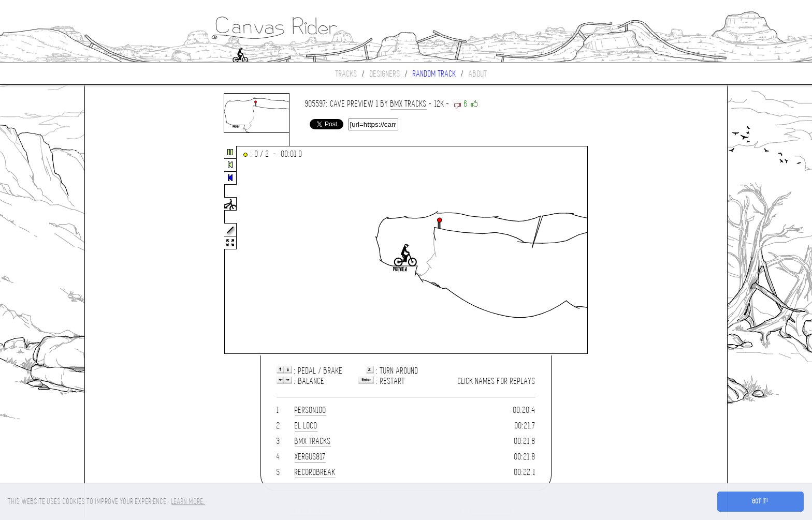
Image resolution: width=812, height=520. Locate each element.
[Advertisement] (128, 250)
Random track (434, 74)
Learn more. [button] (188, 501)
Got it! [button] (760, 501)
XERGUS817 (310, 457)
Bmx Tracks (409, 104)
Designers (385, 74)
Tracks (346, 74)
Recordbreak (315, 472)
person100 (310, 410)
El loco (306, 426)
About (478, 74)
